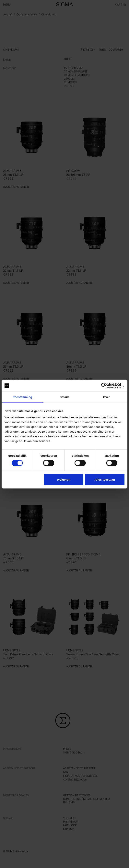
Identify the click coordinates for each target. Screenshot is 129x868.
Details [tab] (64, 397)
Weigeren (64, 479)
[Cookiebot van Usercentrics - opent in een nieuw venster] (107, 386)
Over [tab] (106, 397)
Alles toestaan (105, 479)
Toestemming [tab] (23, 397)
